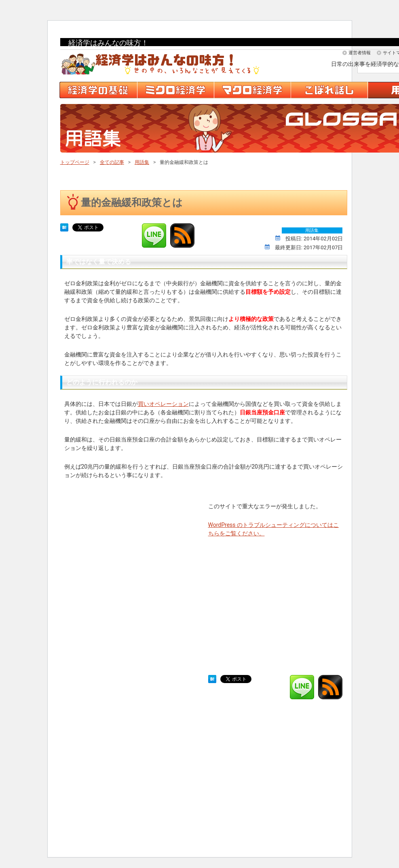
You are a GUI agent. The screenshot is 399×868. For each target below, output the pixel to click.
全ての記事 (112, 162)
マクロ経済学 (253, 90)
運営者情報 (360, 53)
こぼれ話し (330, 90)
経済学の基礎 (99, 90)
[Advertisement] (125, 580)
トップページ (75, 162)
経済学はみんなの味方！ (108, 43)
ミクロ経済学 (176, 90)
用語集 (142, 162)
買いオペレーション (163, 404)
